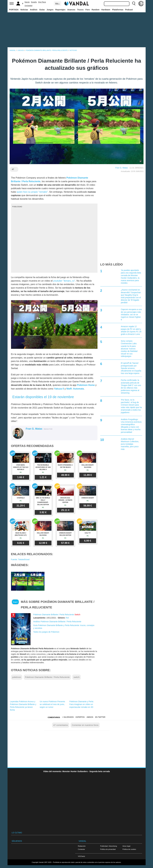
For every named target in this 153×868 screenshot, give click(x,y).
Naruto (27, 2)
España (34, 2)
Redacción (82, 846)
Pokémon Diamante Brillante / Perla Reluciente (54, 615)
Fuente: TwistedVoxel (20, 559)
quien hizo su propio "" (32, 192)
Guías (42, 10)
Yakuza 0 (59, 389)
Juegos (50, 10)
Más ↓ (57, 3)
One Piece (42, 2)
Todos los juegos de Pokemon (46, 632)
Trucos (80, 10)
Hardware (106, 10)
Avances (71, 10)
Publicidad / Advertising (109, 846)
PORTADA (14, 10)
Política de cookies (129, 849)
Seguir (15, 602)
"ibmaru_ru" (64, 281)
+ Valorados (68, 717)
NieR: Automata (75, 389)
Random (96, 10)
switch (76, 677)
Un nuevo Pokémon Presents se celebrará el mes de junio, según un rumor (52, 704)
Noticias (24, 10)
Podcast (129, 10)
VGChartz (82, 856)
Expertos (80, 717)
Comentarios (54, 717)
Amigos (90, 717)
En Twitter (100, 717)
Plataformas (118, 10)
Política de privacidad (108, 849)
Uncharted (28, 6)
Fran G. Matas (122, 168)
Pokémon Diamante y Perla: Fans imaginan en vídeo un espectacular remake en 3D (82, 704)
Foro (88, 10)
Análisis (34, 10)
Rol (67, 618)
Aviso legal (127, 846)
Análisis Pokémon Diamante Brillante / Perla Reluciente (57, 622)
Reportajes (60, 10)
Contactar (81, 849)
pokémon (17, 677)
